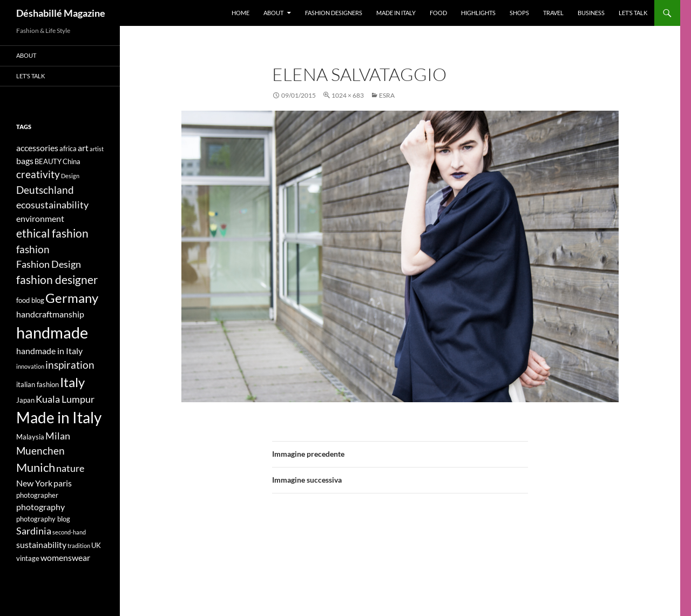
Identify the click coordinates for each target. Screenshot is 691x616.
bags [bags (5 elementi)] (25, 161)
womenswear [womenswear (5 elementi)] (65, 557)
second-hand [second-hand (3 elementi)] (69, 532)
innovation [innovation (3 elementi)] (30, 366)
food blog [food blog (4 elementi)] (30, 300)
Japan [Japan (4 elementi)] (25, 400)
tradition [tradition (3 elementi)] (79, 546)
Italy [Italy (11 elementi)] (72, 382)
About (273, 13)
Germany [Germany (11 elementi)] (72, 298)
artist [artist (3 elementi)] (97, 149)
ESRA (387, 95)
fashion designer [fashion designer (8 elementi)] (57, 280)
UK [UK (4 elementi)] (96, 545)
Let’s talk (633, 13)
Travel (553, 13)
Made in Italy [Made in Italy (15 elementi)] (59, 418)
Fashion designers (334, 13)
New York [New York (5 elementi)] (34, 483)
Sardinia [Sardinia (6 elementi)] (34, 531)
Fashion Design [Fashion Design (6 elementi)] (49, 264)
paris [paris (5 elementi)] (63, 483)
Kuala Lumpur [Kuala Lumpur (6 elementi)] (65, 399)
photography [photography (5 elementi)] (40, 507)
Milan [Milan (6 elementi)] (58, 436)
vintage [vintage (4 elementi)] (28, 558)
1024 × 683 (348, 95)
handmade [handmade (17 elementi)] (52, 332)
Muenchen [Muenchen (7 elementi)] (40, 451)
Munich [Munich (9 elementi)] (36, 467)
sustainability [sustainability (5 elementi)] (41, 544)
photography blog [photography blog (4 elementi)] (43, 519)
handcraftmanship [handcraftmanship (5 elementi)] (50, 314)
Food (438, 13)
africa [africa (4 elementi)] (68, 148)
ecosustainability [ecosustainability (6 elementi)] (52, 205)
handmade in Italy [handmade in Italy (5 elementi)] (49, 351)
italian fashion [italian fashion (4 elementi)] (38, 384)
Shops (519, 13)
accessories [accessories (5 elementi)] (37, 148)
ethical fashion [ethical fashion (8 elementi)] (52, 233)
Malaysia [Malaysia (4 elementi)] (30, 437)
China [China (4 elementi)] (72, 161)
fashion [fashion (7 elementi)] (33, 249)
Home (241, 13)
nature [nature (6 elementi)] (70, 468)
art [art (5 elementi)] (83, 148)
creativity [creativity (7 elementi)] (38, 174)
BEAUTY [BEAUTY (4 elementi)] (48, 161)
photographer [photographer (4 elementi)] (37, 495)
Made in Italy (396, 13)
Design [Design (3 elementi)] (70, 176)
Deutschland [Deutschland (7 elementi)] (45, 190)
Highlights (478, 13)
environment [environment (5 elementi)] (40, 218)
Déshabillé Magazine (61, 13)
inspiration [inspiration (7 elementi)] (70, 365)
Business (591, 13)
